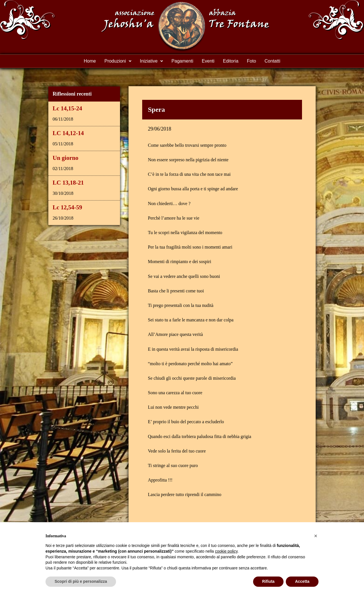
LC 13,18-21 (68, 183)
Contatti (272, 61)
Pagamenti (182, 61)
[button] (118, 61)
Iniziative (151, 61)
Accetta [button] (302, 581)
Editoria (231, 61)
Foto (251, 61)
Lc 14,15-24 (67, 108)
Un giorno (65, 158)
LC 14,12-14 (68, 133)
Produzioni (118, 61)
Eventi (208, 61)
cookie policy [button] (226, 551)
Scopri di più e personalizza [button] (81, 581)
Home (90, 61)
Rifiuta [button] (268, 581)
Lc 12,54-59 (67, 207)
